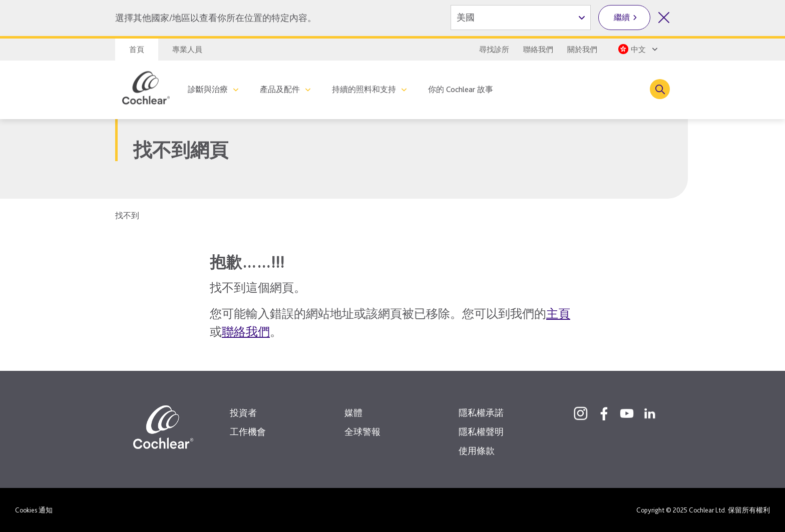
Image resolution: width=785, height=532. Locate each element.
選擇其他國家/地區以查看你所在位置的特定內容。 (216, 18)
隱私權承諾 (481, 413)
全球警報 (362, 432)
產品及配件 (280, 89)
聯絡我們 (538, 50)
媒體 (353, 413)
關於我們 (582, 50)
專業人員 (187, 50)
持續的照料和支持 (364, 89)
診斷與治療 (208, 89)
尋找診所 (494, 50)
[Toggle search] (660, 89)
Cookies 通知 (34, 510)
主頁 (558, 314)
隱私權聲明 (481, 432)
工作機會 (248, 432)
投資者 (243, 413)
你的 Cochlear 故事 (461, 89)
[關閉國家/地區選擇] (664, 18)
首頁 (137, 50)
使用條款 (477, 451)
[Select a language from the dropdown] (637, 49)
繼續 (622, 17)
